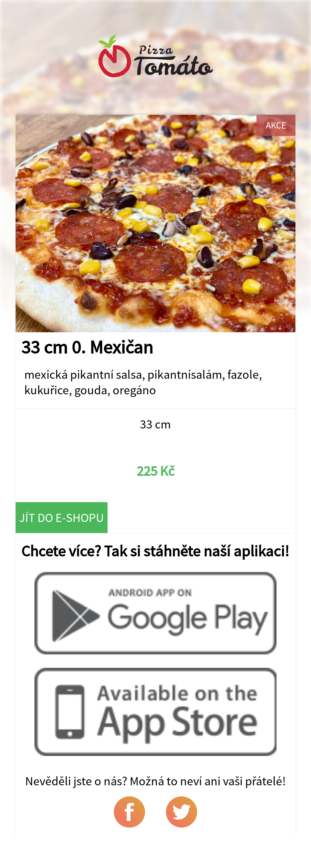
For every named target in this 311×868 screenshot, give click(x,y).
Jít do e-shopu (62, 517)
